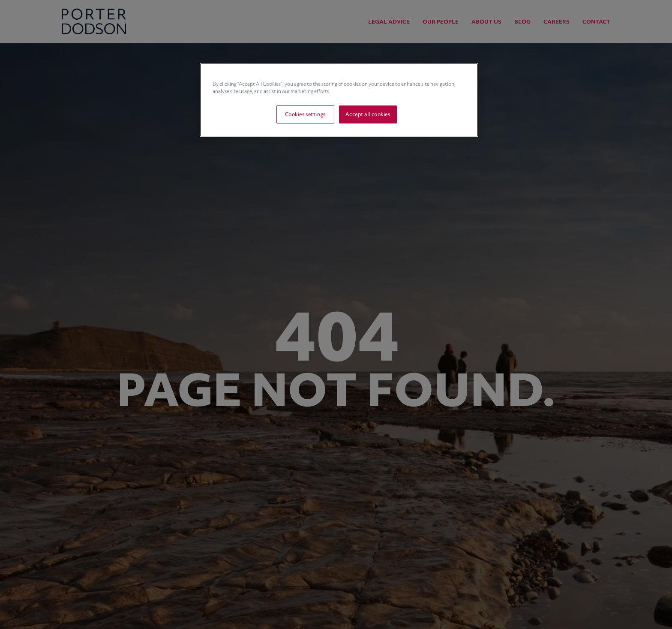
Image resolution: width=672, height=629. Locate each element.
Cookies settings (305, 114)
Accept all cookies (368, 114)
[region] (339, 100)
